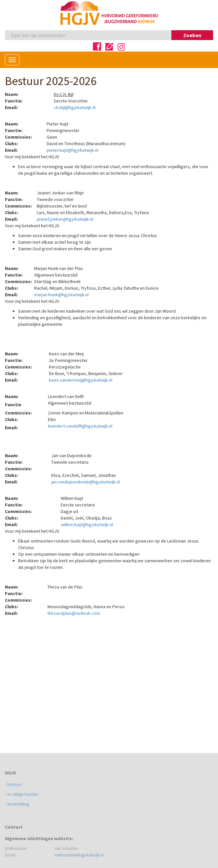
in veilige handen (23, 794)
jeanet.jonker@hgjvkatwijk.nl (65, 219)
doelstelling (18, 804)
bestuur (14, 784)
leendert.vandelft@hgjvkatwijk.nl (80, 426)
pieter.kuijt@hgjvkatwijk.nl (72, 150)
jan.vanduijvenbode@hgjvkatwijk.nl (86, 482)
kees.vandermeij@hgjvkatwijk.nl (81, 380)
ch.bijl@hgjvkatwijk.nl (75, 107)
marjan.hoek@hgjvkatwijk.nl (61, 295)
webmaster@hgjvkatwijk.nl (79, 855)
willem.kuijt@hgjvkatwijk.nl (87, 524)
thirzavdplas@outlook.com (74, 613)
